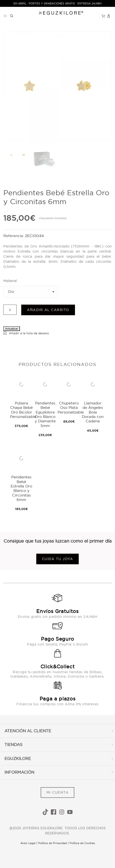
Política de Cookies (82, 843)
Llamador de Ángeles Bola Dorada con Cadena (93, 412)
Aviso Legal (28, 843)
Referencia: (14, 236)
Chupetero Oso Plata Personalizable (71, 408)
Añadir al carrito (48, 310)
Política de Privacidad (52, 843)
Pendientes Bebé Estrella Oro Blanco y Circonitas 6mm (21, 488)
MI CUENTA (58, 792)
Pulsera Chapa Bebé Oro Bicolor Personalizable (23, 410)
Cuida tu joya (58, 559)
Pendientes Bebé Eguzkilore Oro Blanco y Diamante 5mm (45, 414)
